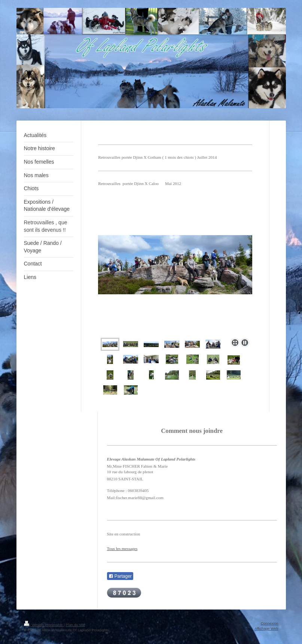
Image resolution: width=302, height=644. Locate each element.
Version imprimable (44, 625)
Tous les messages (122, 549)
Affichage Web (266, 628)
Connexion (270, 623)
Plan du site (75, 625)
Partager (120, 576)
